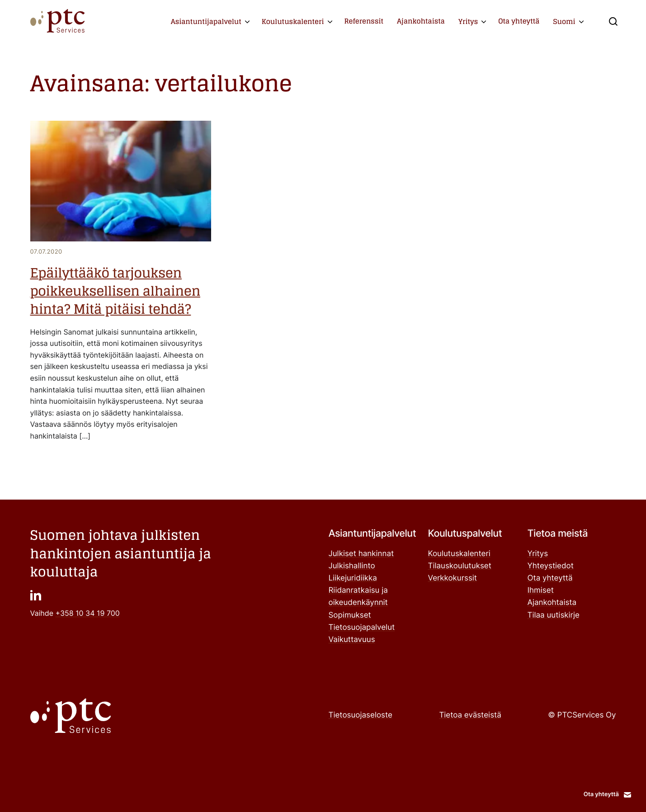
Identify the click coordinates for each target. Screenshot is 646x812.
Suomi (564, 21)
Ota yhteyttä (519, 21)
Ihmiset (541, 590)
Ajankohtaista (421, 21)
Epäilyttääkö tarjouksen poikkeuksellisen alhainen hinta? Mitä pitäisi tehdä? (115, 292)
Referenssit (364, 21)
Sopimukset (350, 615)
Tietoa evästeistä (470, 715)
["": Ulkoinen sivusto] (36, 595)
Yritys (468, 21)
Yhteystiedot (551, 566)
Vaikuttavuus (352, 640)
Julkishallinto (352, 566)
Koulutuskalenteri (293, 21)
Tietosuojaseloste (361, 715)
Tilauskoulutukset (460, 566)
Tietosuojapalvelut (362, 628)
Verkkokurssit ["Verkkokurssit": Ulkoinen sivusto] (453, 578)
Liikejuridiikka (353, 578)
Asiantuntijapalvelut (206, 21)
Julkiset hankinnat (361, 554)
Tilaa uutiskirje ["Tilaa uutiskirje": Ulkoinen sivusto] (554, 615)
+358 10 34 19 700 (88, 613)
